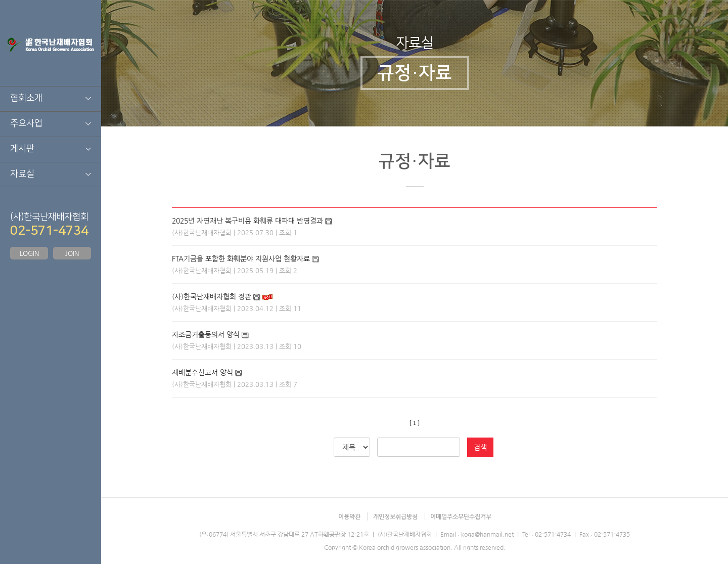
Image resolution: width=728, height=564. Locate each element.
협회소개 (26, 98)
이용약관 (349, 516)
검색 (480, 447)
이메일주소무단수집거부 (461, 516)
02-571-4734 (49, 230)
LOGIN (29, 253)
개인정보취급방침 (395, 516)
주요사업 (26, 123)
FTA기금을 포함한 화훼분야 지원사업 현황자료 (241, 258)
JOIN (72, 253)
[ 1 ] (415, 423)
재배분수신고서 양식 (202, 372)
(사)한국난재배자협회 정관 (212, 296)
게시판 (22, 149)
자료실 (22, 174)
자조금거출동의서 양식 (206, 334)
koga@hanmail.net (487, 534)
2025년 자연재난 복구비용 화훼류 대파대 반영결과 (247, 221)
